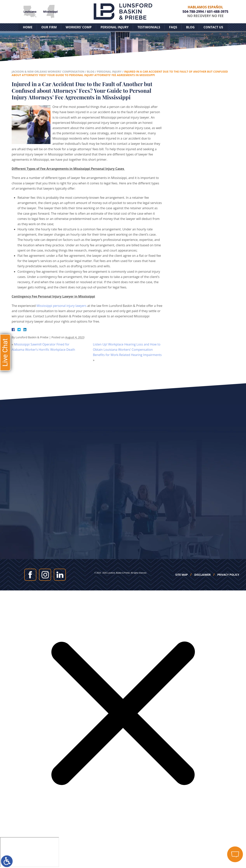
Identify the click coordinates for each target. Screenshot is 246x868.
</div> (30, 852)
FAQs (173, 27)
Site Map (182, 575)
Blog (190, 27)
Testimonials (149, 27)
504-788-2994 (193, 12)
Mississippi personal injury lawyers (61, 306)
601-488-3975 (218, 12)
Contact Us (213, 27)
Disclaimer (203, 575)
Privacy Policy (228, 575)
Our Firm (49, 27)
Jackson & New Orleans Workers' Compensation (48, 72)
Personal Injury (115, 27)
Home (28, 27)
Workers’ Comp (79, 27)
